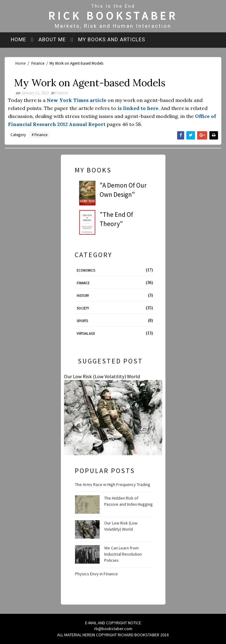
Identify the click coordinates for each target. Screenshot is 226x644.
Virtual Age (86, 334)
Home (18, 39)
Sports (82, 321)
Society (83, 308)
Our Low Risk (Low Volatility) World (102, 376)
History (83, 296)
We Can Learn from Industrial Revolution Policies (123, 554)
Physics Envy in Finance (96, 574)
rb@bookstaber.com (113, 629)
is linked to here (138, 108)
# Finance (40, 135)
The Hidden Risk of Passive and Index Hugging (129, 501)
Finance (38, 63)
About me (52, 39)
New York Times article (77, 100)
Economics (86, 270)
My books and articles (112, 39)
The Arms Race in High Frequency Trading (113, 484)
